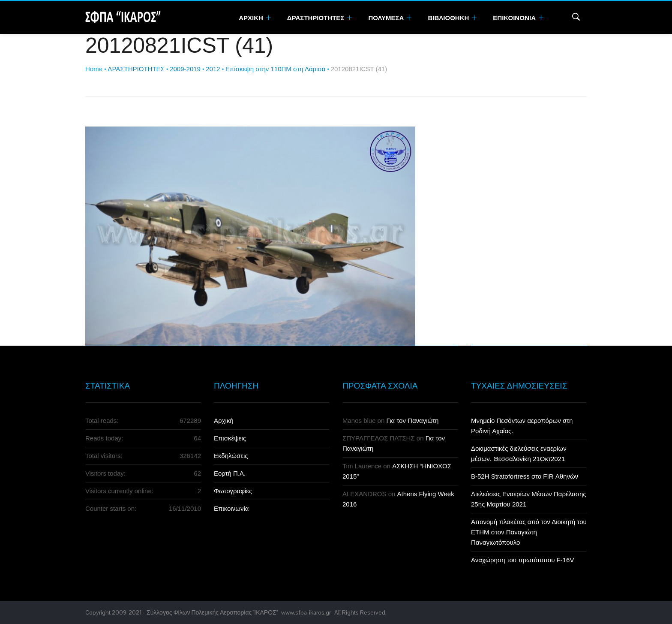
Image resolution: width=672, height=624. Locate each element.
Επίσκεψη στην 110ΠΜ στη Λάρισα (275, 69)
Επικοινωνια (518, 18)
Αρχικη (255, 18)
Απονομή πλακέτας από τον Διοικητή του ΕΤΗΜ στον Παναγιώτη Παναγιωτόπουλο (529, 532)
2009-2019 (185, 69)
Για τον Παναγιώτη (413, 421)
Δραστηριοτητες (320, 18)
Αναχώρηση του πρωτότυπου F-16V (522, 560)
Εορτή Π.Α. (230, 473)
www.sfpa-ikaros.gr (306, 612)
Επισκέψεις (230, 438)
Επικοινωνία (231, 508)
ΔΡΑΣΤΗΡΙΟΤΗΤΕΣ (136, 69)
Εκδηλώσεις (231, 456)
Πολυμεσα (390, 18)
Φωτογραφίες (233, 491)
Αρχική (224, 421)
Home (94, 69)
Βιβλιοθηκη (452, 18)
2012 (213, 69)
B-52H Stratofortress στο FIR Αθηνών (525, 476)
